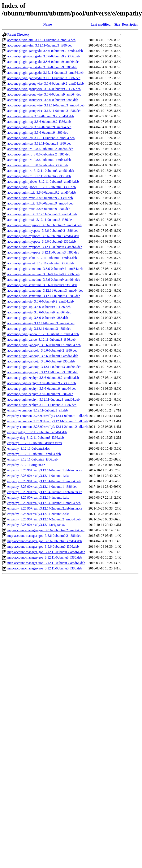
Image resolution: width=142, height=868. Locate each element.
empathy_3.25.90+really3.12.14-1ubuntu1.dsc (38, 497)
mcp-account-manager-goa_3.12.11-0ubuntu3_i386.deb (45, 557)
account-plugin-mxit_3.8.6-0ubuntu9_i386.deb (39, 209)
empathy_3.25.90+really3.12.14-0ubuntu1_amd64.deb (44, 481)
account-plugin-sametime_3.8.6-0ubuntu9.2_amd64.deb (45, 269)
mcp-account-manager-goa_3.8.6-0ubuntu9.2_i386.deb (44, 536)
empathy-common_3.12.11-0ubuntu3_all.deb (38, 410)
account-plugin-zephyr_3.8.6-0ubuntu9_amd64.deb (42, 389)
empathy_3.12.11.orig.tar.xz (26, 465)
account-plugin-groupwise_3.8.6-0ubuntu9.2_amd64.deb (46, 83)
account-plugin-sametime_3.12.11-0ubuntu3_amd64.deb (45, 290)
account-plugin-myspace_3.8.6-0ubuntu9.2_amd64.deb (44, 225)
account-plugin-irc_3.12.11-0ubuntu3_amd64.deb (41, 171)
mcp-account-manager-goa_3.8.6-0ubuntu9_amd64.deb (45, 541)
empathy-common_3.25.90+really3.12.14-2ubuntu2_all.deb (48, 427)
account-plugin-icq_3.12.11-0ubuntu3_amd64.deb (41, 138)
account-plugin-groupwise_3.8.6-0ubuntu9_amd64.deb (44, 94)
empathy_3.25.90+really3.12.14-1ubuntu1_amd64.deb (44, 503)
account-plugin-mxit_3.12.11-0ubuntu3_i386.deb (40, 220)
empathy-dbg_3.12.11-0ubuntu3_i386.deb (36, 438)
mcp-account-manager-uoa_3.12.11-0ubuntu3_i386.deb (45, 568)
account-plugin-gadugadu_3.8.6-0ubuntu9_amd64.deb (44, 62)
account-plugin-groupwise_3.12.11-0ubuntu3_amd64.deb (46, 105)
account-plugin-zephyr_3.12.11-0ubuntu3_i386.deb (42, 405)
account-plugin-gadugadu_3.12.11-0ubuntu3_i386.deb (44, 78)
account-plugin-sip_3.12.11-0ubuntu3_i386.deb (39, 329)
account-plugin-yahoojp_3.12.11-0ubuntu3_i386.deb (43, 372)
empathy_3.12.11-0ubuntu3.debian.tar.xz (35, 443)
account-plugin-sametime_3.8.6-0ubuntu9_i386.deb (42, 285)
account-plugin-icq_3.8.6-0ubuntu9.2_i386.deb (39, 122)
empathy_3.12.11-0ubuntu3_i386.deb (33, 459)
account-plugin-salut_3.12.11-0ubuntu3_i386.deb (40, 263)
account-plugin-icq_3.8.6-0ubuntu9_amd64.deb (39, 127)
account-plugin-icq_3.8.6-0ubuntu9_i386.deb (38, 133)
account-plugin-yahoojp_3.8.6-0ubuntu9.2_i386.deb (42, 350)
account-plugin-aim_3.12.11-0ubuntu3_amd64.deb (41, 40)
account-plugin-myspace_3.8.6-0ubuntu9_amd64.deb (43, 236)
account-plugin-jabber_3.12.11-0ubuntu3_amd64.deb (43, 182)
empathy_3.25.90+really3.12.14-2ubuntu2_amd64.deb (44, 519)
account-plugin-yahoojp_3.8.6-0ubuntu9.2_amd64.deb (44, 345)
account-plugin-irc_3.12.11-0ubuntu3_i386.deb (39, 176)
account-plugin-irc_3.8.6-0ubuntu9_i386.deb (38, 165)
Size (117, 24)
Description (130, 24)
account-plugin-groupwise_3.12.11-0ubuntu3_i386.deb (44, 111)
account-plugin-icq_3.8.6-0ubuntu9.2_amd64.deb (41, 116)
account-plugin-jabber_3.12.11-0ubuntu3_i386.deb (42, 187)
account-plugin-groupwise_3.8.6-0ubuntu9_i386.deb (43, 100)
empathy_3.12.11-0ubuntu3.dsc (29, 448)
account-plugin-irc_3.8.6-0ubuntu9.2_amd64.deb (40, 149)
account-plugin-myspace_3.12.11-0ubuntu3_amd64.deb (45, 247)
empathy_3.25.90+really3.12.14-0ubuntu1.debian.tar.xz (45, 470)
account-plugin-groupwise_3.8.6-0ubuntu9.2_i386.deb (44, 89)
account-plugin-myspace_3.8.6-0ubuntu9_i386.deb (42, 241)
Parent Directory (18, 34)
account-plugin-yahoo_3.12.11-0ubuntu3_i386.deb (41, 340)
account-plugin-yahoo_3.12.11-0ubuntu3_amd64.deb (43, 334)
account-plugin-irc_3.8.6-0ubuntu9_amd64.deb (39, 160)
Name (47, 24)
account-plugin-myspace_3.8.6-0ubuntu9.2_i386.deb (43, 231)
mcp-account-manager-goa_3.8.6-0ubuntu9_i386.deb (43, 547)
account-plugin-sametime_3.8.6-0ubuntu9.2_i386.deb (43, 274)
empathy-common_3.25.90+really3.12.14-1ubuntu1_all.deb (48, 421)
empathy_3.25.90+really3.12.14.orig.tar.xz (36, 525)
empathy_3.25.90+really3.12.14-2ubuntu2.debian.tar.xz (45, 508)
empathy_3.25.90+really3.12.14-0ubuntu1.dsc (38, 476)
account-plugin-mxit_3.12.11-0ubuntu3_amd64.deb (42, 214)
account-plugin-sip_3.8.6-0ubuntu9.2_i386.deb (39, 307)
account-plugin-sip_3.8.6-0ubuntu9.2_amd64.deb (40, 301)
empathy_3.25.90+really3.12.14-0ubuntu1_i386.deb (42, 487)
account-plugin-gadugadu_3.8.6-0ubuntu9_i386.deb (42, 67)
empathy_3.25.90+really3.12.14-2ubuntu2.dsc (38, 514)
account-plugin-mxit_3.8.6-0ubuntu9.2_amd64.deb (42, 192)
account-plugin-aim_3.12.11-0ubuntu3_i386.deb (40, 45)
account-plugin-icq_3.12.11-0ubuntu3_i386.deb (39, 143)
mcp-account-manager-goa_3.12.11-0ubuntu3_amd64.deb (46, 552)
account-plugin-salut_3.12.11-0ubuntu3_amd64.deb (42, 258)
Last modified (101, 24)
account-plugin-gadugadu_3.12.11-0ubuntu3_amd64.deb (45, 73)
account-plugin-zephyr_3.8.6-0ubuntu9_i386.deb (40, 394)
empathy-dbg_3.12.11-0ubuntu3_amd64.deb (37, 432)
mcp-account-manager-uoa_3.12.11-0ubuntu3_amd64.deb (46, 563)
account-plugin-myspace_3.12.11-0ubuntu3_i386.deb (43, 252)
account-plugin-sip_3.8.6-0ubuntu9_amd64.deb (39, 312)
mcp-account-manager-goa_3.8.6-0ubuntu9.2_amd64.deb (46, 530)
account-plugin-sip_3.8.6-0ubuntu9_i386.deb (38, 318)
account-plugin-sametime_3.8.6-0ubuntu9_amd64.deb (44, 280)
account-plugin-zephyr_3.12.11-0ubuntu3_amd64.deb (44, 399)
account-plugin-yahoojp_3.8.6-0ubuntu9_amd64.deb (43, 356)
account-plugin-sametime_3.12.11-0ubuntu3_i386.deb (44, 296)
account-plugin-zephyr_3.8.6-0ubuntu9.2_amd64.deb (43, 378)
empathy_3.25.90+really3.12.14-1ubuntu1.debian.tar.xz (45, 492)
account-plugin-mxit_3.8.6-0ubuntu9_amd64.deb (40, 203)
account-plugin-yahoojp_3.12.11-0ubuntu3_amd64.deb (44, 367)
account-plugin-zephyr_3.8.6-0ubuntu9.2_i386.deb (42, 383)
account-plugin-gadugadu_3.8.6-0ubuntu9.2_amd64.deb (45, 51)
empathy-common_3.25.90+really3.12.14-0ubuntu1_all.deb (48, 416)
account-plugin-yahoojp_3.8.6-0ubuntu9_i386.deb (41, 361)
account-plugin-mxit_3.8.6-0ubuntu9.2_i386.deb (40, 198)
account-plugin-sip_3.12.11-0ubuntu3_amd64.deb (41, 323)
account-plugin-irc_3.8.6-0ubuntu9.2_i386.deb (39, 154)
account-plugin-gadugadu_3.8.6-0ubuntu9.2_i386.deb (44, 56)
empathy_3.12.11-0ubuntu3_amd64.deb (34, 454)
